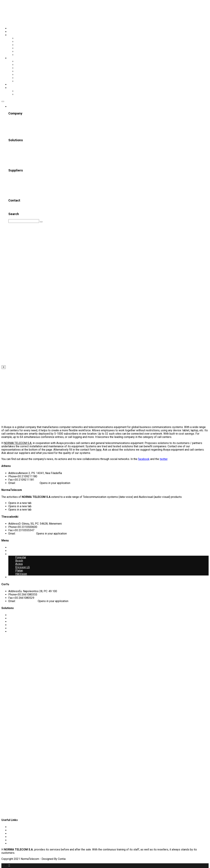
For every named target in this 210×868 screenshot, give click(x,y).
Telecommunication (27, 38)
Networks (21, 55)
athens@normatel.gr (28, 483)
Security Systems (26, 52)
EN (5, 19)
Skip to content (11, 3)
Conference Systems (28, 48)
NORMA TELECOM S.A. (18, 443)
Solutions (14, 35)
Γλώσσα (14, 88)
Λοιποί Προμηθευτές (28, 81)
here (99, 450)
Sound (19, 42)
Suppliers (14, 58)
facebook (144, 459)
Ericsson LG (23, 71)
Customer (14, 834)
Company (14, 32)
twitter (164, 459)
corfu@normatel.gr (27, 601)
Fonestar (21, 61)
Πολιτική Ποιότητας (21, 843)
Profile (12, 827)
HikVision (21, 75)
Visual (19, 45)
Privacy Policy (17, 840)
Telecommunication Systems (26, 28)
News (12, 837)
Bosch (19, 68)
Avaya (19, 65)
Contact (13, 85)
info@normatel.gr (26, 534)
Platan (19, 78)
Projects (13, 830)
